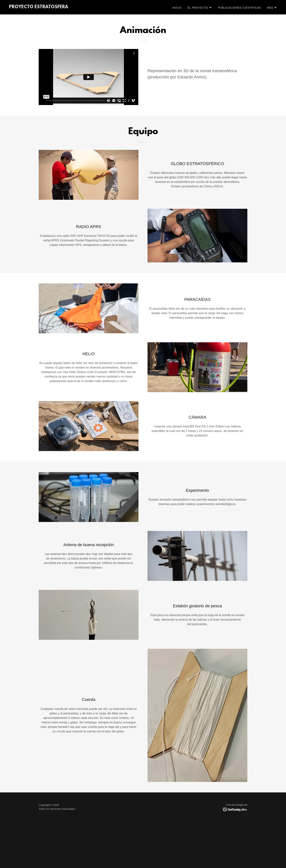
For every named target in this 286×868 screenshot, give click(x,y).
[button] (200, 8)
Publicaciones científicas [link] (239, 8)
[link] (39, 7)
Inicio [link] (177, 8)
